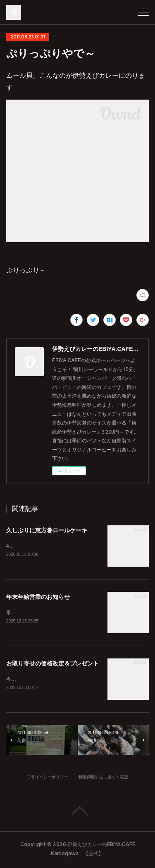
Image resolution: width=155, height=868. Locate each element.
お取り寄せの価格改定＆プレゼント (52, 665)
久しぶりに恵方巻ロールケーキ (47, 530)
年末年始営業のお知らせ (38, 598)
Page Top (77, 813)
